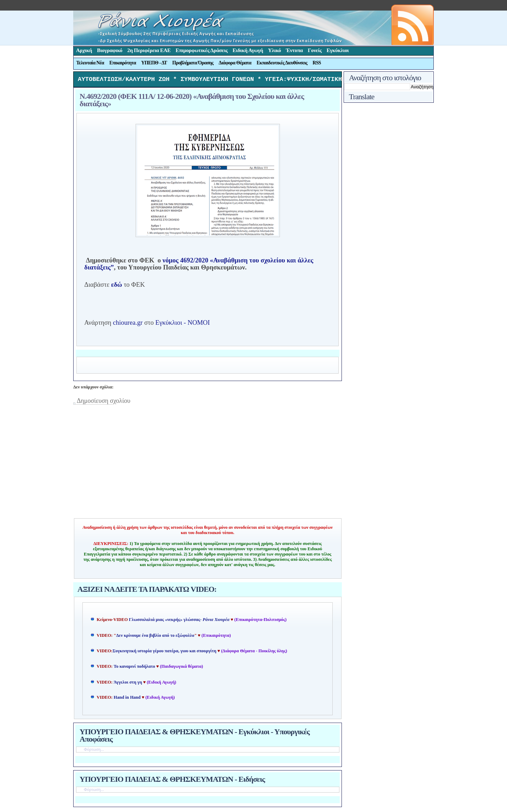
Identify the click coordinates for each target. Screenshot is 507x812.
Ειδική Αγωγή (248, 50)
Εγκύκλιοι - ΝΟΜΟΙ (183, 324)
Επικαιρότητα (123, 63)
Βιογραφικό (110, 50)
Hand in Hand (127, 699)
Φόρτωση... (94, 751)
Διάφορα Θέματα (235, 63)
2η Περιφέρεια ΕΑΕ (149, 50)
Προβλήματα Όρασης (193, 63)
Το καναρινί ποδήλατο (134, 668)
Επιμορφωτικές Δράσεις (202, 50)
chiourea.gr (128, 324)
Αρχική (84, 50)
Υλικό (274, 50)
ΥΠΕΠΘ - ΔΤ (154, 63)
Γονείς (315, 50)
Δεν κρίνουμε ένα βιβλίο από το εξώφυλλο (155, 637)
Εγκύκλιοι (338, 50)
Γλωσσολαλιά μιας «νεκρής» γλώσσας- (179, 621)
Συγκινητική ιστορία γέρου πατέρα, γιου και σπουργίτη (165, 653)
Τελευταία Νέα (90, 63)
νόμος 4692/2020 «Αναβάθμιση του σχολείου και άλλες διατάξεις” (199, 265)
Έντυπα (294, 50)
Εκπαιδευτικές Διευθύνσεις (282, 63)
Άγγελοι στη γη (129, 684)
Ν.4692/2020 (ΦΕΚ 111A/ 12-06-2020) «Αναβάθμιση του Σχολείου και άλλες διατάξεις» (192, 102)
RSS (317, 63)
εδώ (116, 286)
